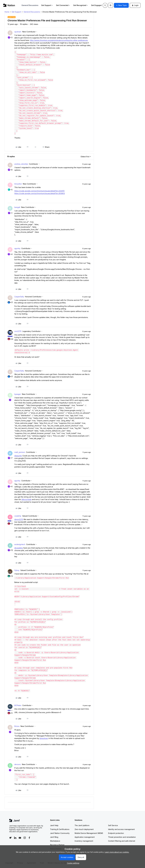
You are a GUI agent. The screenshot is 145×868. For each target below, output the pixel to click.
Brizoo (17, 726)
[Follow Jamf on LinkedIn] (15, 838)
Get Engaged (97, 5)
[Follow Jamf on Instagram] (25, 838)
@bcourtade (26, 499)
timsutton (18, 184)
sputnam (18, 32)
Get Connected (63, 5)
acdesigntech (20, 544)
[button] (121, 5)
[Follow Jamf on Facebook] (29, 838)
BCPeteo (18, 705)
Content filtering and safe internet (122, 841)
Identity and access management (121, 829)
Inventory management (84, 841)
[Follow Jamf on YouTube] (20, 838)
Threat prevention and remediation (122, 837)
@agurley (18, 456)
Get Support (47, 5)
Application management (85, 837)
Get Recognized (81, 5)
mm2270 (18, 331)
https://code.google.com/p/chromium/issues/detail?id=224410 (39, 191)
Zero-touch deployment (84, 829)
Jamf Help (54, 825)
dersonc (18, 764)
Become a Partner (57, 845)
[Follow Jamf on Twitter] (10, 838)
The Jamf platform (82, 825)
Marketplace (55, 841)
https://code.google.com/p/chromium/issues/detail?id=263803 (40, 193)
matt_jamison (20, 452)
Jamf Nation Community (60, 833)
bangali (17, 207)
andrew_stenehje (21, 164)
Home (7, 12)
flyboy (17, 570)
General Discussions (30, 5)
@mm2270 (19, 519)
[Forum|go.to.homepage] (9, 5)
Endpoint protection (116, 833)
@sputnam (44, 738)
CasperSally (19, 297)
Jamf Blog (54, 837)
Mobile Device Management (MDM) (89, 833)
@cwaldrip (19, 548)
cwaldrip (18, 516)
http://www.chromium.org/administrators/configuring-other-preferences (59, 40)
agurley (17, 248)
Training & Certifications (60, 829)
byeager (18, 394)
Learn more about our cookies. (117, 852)
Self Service (113, 825)
